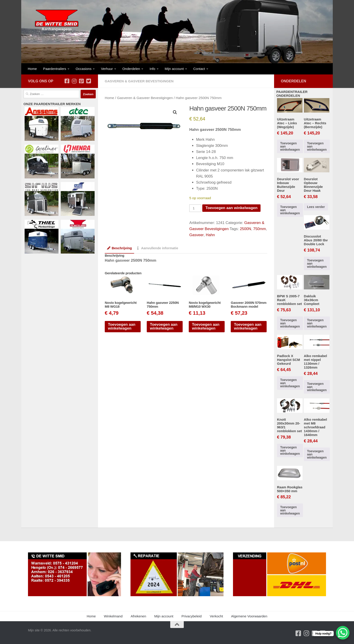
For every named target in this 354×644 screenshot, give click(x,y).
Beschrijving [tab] (119, 248)
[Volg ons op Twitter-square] (88, 81)
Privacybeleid (192, 616)
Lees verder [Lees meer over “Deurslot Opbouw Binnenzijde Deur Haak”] (316, 207)
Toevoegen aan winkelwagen (232, 208)
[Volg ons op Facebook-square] (67, 81)
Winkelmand (113, 616)
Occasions (84, 69)
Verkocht (216, 616)
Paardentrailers (55, 69)
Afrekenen (139, 616)
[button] (175, 112)
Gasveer (196, 235)
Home (32, 69)
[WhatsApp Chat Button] (343, 633)
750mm (260, 229)
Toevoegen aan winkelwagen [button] (122, 326)
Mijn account (174, 69)
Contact (199, 69)
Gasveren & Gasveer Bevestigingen (139, 81)
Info (152, 69)
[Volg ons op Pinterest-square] (81, 81)
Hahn (210, 235)
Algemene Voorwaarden (249, 616)
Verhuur (107, 69)
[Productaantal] (195, 208)
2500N (246, 229)
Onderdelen (131, 69)
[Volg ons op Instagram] (74, 81)
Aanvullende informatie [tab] (157, 248)
